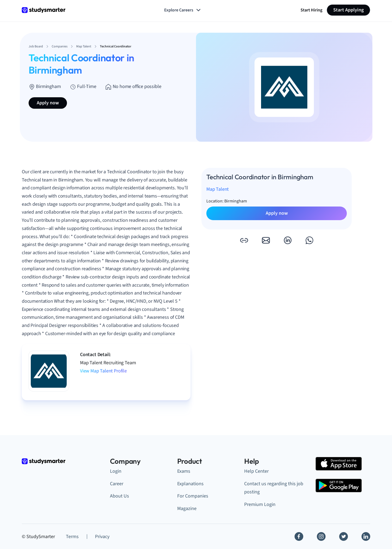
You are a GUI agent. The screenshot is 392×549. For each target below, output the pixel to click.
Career (117, 484)
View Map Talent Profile (103, 371)
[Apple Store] (339, 464)
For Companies (193, 496)
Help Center (256, 471)
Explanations (190, 484)
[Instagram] (321, 536)
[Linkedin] (366, 536)
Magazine (187, 509)
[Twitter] (344, 536)
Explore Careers (183, 10)
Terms (72, 537)
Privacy (102, 537)
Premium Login (260, 504)
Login (116, 471)
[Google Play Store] (339, 486)
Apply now (48, 103)
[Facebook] (299, 536)
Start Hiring (311, 10)
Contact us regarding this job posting (274, 488)
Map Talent (218, 189)
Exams (184, 471)
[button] (244, 240)
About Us (120, 496)
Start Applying (348, 10)
